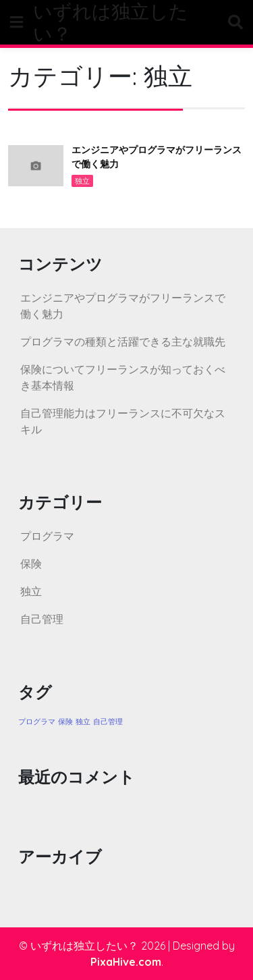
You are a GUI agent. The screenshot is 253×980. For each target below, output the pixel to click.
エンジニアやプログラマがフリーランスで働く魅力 (157, 157)
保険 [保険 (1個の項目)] (65, 722)
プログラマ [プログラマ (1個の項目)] (37, 722)
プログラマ (47, 536)
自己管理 (42, 619)
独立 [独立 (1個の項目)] (83, 722)
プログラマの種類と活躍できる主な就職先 (123, 342)
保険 (31, 564)
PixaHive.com (126, 962)
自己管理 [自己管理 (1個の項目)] (108, 722)
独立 (82, 181)
